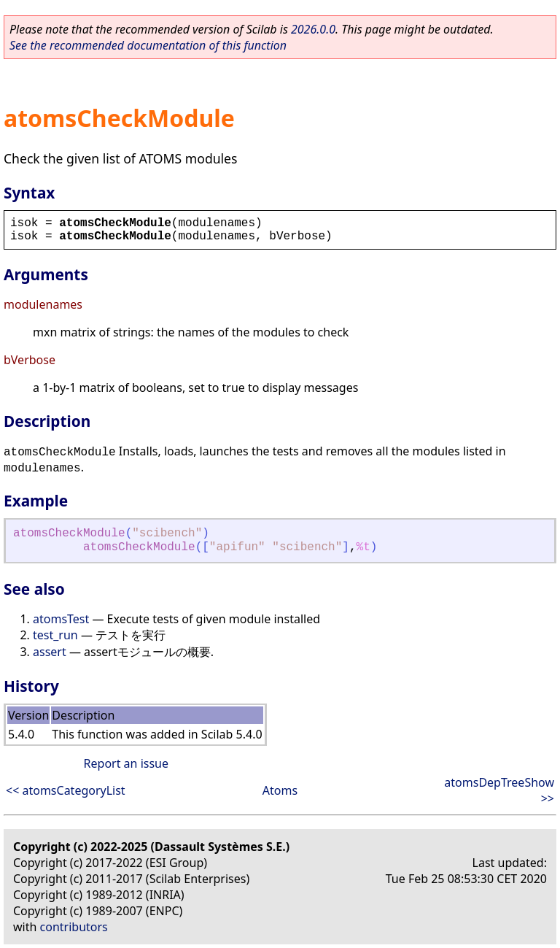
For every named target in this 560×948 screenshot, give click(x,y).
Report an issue (126, 763)
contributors (74, 927)
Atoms (280, 790)
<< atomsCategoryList (66, 790)
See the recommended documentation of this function (148, 45)
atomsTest (61, 619)
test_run (55, 635)
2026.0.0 (313, 29)
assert (50, 652)
